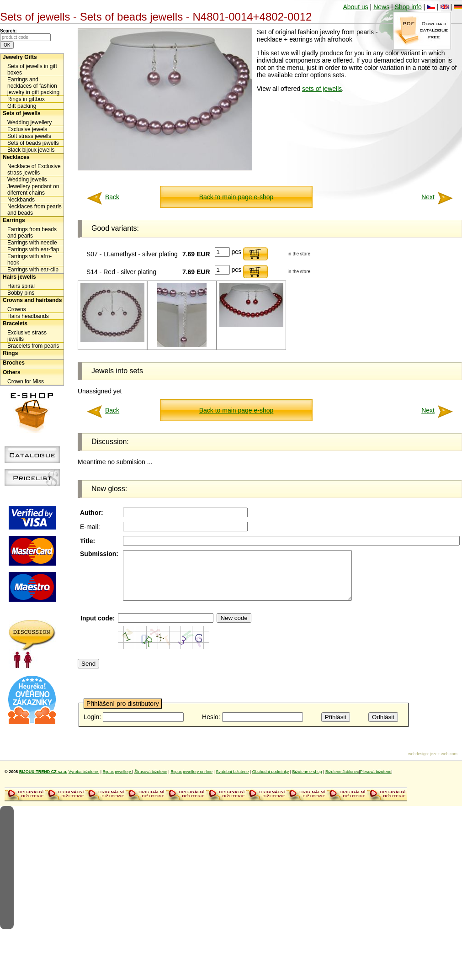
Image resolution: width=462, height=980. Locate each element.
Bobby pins (21, 293)
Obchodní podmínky (271, 781)
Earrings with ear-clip (33, 270)
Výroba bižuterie (84, 781)
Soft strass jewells (29, 136)
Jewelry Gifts (20, 57)
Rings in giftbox (26, 99)
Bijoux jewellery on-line (191, 781)
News (381, 7)
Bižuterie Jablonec (342, 781)
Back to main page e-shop (236, 197)
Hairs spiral (21, 286)
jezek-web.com (444, 763)
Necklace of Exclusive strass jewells (34, 170)
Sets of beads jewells (33, 143)
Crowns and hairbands (32, 300)
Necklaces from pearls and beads (35, 210)
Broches (14, 363)
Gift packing (22, 106)
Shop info (408, 7)
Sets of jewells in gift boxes (32, 69)
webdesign (418, 763)
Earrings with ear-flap (33, 249)
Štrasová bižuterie (151, 781)
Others (12, 372)
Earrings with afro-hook (29, 260)
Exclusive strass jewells (27, 336)
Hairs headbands (28, 316)
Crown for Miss (26, 381)
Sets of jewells (22, 113)
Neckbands (21, 200)
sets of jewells (322, 89)
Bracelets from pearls (33, 346)
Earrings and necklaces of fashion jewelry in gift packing (33, 86)
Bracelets (15, 323)
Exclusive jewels (27, 129)
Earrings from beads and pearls (32, 233)
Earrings (14, 220)
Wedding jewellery (29, 122)
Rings (10, 353)
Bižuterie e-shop (307, 781)
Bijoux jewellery (118, 781)
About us (355, 7)
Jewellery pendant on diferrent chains (33, 190)
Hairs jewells (19, 277)
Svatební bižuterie (232, 781)
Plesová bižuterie (376, 781)
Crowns (17, 309)
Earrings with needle (32, 243)
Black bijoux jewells (31, 150)
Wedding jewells (27, 180)
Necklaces (16, 157)
